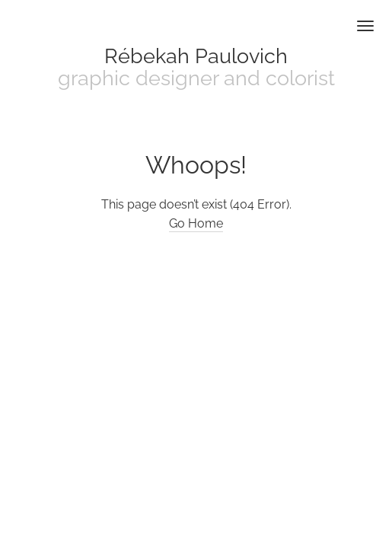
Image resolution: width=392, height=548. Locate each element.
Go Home (196, 223)
